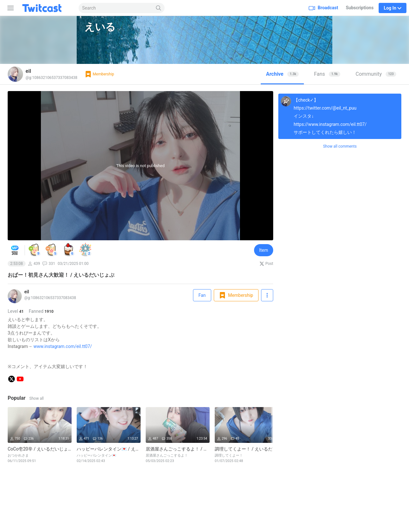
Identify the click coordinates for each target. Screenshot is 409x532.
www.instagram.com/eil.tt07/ (63, 346)
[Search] (159, 8)
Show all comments (340, 146)
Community (376, 74)
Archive (282, 74)
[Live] (15, 301)
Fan (202, 295)
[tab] (282, 74)
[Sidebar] (9, 8)
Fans (327, 74)
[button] (35, 250)
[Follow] (267, 295)
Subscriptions (360, 8)
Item (264, 250)
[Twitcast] (47, 8)
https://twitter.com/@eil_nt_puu (325, 108)
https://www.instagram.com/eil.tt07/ (330, 124)
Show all (37, 398)
